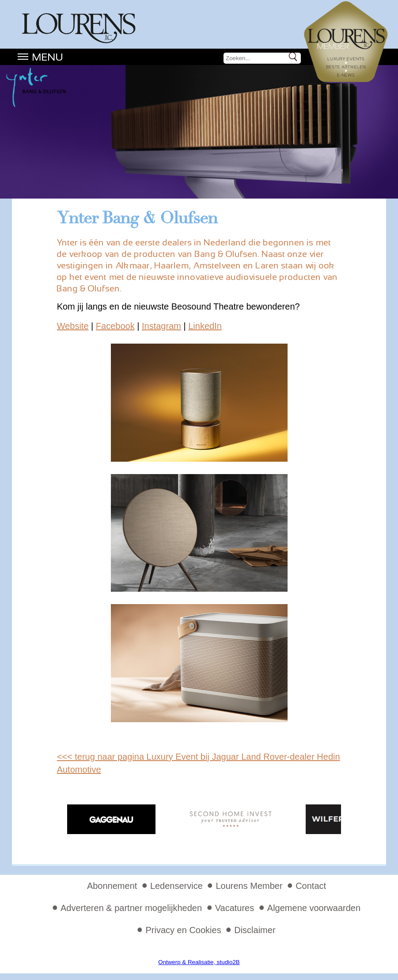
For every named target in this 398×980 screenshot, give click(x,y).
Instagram (161, 326)
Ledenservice (176, 886)
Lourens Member (249, 886)
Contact (311, 886)
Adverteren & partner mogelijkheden (131, 908)
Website (73, 326)
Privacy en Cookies (183, 930)
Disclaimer (255, 930)
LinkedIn (205, 326)
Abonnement (112, 886)
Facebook (115, 326)
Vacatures (235, 908)
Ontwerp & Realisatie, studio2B (199, 962)
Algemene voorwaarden (314, 908)
